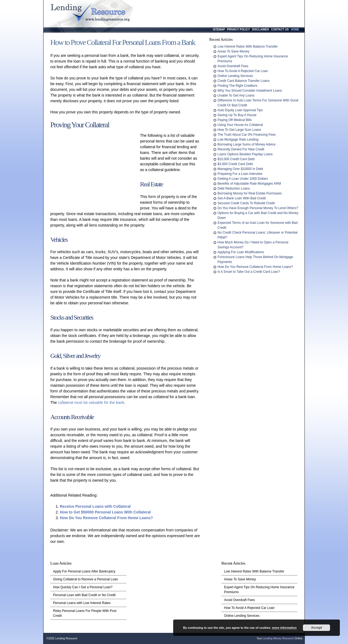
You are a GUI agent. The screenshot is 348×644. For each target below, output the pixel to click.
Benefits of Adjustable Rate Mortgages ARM (249, 184)
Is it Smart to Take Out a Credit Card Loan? (249, 272)
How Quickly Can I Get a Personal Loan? (83, 587)
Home (295, 30)
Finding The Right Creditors (237, 86)
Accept (316, 628)
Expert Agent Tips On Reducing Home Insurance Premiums (259, 590)
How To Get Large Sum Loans (239, 130)
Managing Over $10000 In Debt (240, 169)
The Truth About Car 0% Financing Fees (247, 135)
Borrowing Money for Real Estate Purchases (250, 193)
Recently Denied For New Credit (241, 149)
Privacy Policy (238, 30)
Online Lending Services (235, 76)
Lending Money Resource (278, 638)
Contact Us (280, 30)
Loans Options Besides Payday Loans (245, 154)
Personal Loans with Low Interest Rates (82, 603)
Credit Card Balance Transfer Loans (243, 81)
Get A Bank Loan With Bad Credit (242, 198)
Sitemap (219, 30)
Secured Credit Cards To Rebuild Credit (246, 203)
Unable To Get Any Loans (236, 95)
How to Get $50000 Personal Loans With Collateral (105, 512)
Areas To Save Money (233, 51)
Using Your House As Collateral (240, 125)
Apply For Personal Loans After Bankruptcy (84, 571)
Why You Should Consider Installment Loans (250, 91)
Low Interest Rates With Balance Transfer (248, 47)
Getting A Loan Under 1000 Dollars (243, 179)
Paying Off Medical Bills (235, 120)
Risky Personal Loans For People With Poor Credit (85, 613)
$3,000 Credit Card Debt (235, 164)
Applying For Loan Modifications (241, 252)
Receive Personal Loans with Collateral (95, 506)
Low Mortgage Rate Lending (238, 140)
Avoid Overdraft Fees (233, 66)
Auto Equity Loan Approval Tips (240, 110)
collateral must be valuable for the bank (91, 403)
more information (284, 628)
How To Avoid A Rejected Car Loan (243, 71)
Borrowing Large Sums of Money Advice (246, 144)
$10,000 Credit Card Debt (236, 159)
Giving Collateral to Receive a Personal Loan (86, 579)
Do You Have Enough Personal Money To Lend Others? (258, 208)
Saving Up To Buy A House (237, 115)
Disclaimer (260, 30)
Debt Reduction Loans (234, 188)
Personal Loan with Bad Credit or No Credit (84, 595)
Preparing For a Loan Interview (240, 174)
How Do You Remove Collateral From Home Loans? (106, 518)
